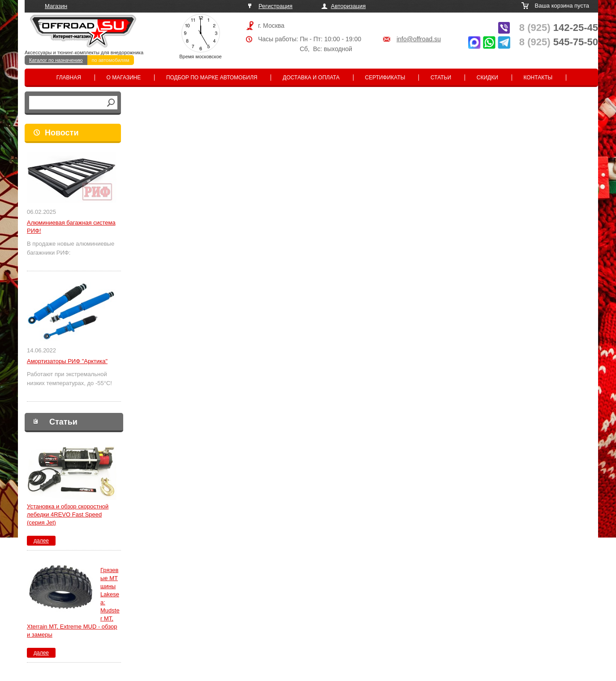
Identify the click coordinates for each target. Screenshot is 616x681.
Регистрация (276, 6)
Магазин (56, 6)
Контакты (538, 78)
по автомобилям (111, 60)
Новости (62, 133)
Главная (69, 78)
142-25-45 (559, 28)
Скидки (487, 78)
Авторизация (349, 6)
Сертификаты (385, 78)
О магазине (124, 78)
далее (41, 541)
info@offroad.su (419, 39)
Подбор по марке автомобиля (212, 78)
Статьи (441, 78)
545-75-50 (559, 42)
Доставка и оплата (311, 78)
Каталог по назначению (56, 60)
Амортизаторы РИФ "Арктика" (67, 361)
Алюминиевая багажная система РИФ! (71, 227)
